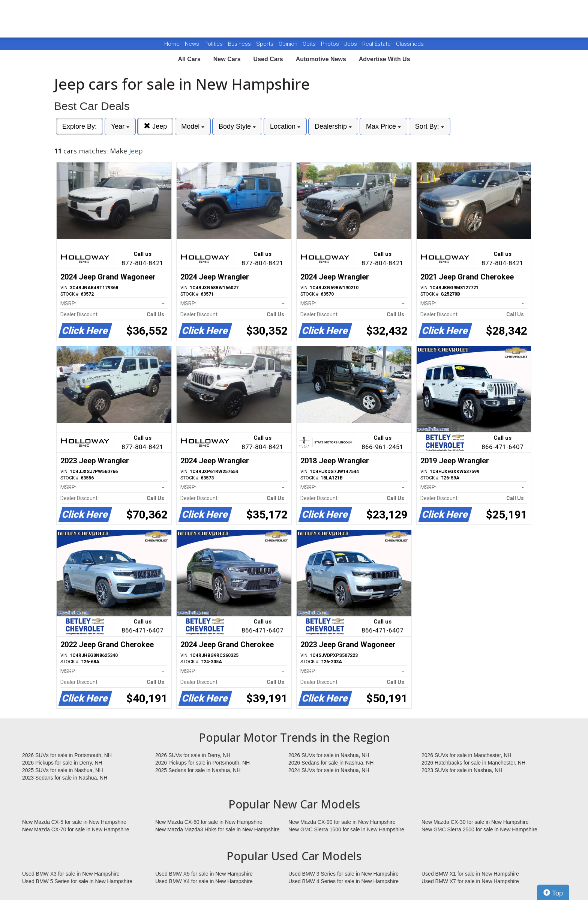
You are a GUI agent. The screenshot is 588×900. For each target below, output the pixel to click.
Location (285, 126)
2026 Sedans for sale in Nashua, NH (331, 763)
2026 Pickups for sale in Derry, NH (62, 763)
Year (120, 126)
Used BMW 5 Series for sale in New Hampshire (77, 881)
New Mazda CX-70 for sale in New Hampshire (76, 829)
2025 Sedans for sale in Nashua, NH (198, 770)
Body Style (237, 126)
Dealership (333, 126)
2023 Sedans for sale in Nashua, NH (65, 778)
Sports (265, 44)
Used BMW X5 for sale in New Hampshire (204, 874)
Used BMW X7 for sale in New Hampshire (470, 881)
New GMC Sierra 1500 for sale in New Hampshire (346, 829)
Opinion (289, 44)
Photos (331, 44)
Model (193, 126)
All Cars (189, 59)
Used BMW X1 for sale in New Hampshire (470, 874)
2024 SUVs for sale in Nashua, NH (329, 770)
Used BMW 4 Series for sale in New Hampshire (343, 881)
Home (172, 44)
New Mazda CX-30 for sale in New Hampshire (475, 822)
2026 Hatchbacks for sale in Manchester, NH (473, 763)
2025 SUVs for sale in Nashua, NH (63, 770)
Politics (214, 44)
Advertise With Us (385, 59)
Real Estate (377, 44)
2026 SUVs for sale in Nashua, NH (329, 755)
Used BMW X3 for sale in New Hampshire (71, 874)
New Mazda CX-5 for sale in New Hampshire (74, 822)
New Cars (227, 59)
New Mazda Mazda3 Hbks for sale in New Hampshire (217, 829)
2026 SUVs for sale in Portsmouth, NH (67, 755)
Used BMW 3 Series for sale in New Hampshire (343, 874)
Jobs (351, 44)
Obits (310, 44)
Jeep (155, 126)
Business (240, 44)
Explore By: (79, 126)
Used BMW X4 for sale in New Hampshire (204, 881)
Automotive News (321, 59)
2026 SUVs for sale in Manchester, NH (466, 755)
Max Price (383, 126)
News (192, 44)
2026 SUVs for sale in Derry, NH (193, 755)
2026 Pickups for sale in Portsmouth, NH (202, 763)
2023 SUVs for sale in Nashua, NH (462, 770)
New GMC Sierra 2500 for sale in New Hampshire (479, 829)
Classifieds (410, 44)
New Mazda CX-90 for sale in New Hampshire (342, 822)
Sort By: (430, 126)
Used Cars (268, 59)
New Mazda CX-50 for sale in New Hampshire (209, 822)
